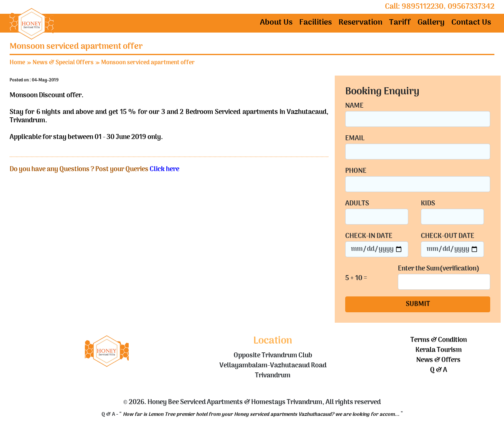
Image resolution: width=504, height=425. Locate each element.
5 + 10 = (356, 279)
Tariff (400, 23)
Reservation (360, 23)
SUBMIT (418, 304)
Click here (164, 169)
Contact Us (471, 23)
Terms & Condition (439, 340)
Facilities (316, 23)
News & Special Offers (63, 63)
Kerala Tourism (439, 350)
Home (17, 63)
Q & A (439, 370)
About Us (276, 23)
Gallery (431, 23)
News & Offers (438, 360)
